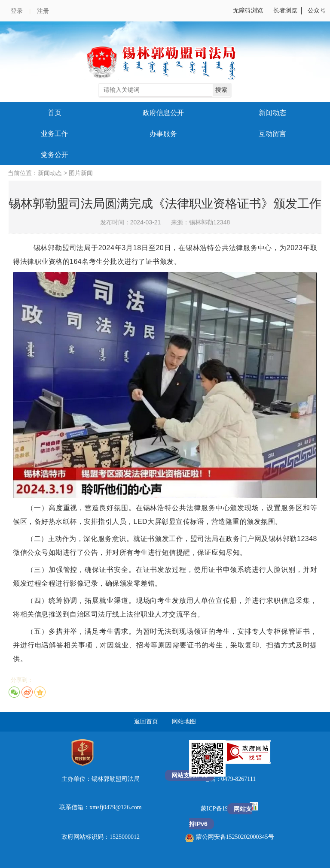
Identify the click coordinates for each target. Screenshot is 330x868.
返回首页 (146, 721)
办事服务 (163, 134)
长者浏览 (285, 11)
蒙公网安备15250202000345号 (230, 837)
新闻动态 (272, 113)
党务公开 (55, 155)
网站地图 (184, 721)
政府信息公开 (163, 113)
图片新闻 (81, 173)
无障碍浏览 (248, 11)
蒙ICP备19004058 (224, 809)
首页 (55, 113)
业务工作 (55, 134)
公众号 (317, 11)
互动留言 (272, 134)
